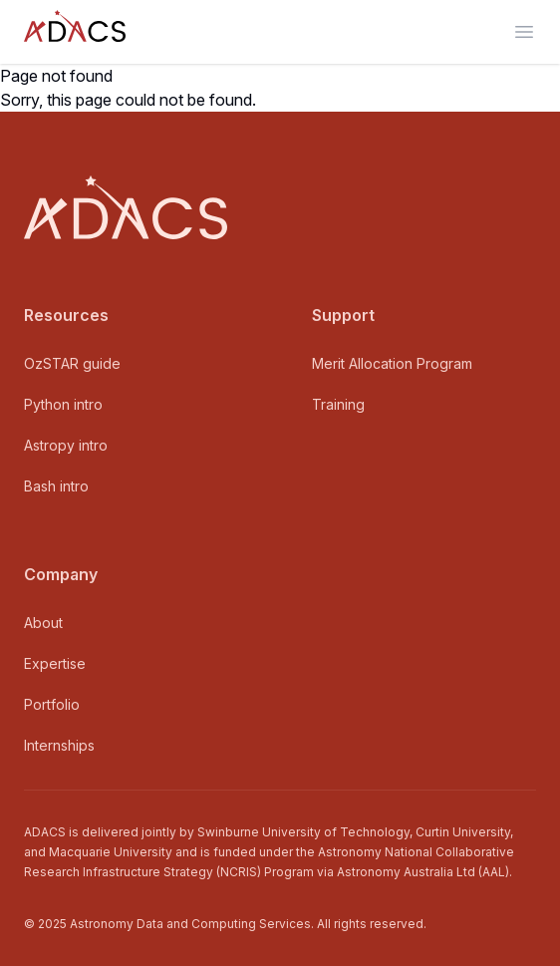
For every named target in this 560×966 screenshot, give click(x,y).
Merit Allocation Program (392, 363)
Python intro (63, 404)
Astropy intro (66, 445)
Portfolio (52, 704)
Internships (59, 745)
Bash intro (56, 486)
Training (338, 404)
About (43, 623)
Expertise (55, 663)
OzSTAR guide (72, 363)
